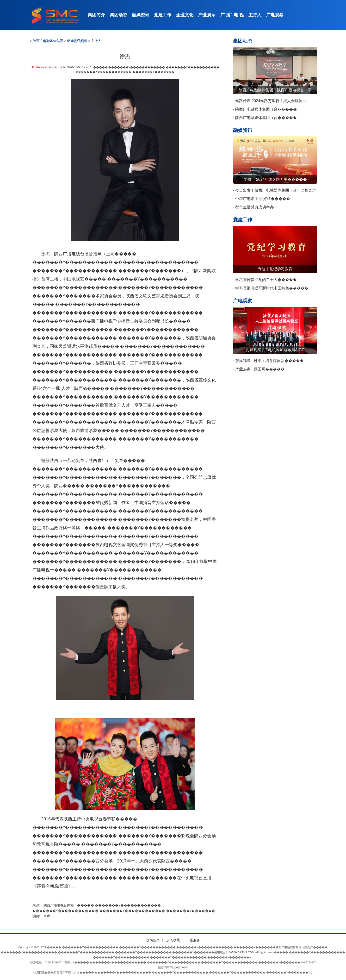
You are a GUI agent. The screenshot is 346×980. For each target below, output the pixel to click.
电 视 (239, 15)
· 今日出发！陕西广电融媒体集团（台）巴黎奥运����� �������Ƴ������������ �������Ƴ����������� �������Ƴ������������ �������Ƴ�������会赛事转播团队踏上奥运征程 (275, 191)
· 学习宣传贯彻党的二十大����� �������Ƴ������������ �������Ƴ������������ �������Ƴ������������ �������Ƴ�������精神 (271, 281)
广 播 (225, 15)
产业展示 (207, 15)
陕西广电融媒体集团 (48, 41)
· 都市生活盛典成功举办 (253, 207)
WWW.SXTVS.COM (242, 952)
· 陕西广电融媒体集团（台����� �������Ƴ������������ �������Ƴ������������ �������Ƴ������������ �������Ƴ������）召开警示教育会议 (275, 110)
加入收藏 (173, 940)
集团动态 (118, 15)
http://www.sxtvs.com (44, 67)
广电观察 (275, 15)
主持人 (255, 15)
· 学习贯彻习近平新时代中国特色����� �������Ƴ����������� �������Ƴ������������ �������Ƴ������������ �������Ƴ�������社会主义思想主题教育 (275, 289)
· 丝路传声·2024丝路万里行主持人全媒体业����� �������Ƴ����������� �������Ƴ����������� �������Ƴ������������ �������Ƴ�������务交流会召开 (273, 102)
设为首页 (153, 940)
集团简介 (96, 15)
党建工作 (163, 15)
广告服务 (193, 940)
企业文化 (185, 15)
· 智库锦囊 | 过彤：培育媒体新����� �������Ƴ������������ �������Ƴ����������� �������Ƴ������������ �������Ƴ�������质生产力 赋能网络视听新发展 (275, 362)
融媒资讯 (141, 15)
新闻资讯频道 (77, 41)
